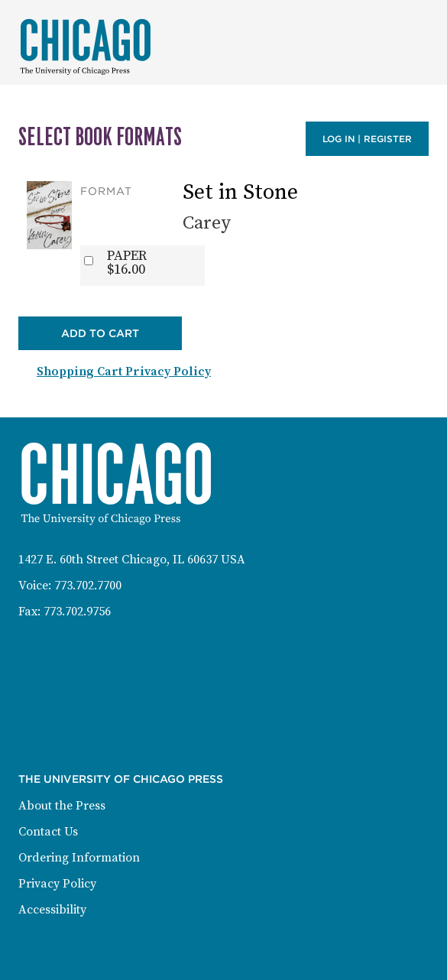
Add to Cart (100, 333)
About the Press (62, 806)
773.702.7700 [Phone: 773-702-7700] (88, 586)
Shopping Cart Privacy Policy (124, 372)
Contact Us (48, 832)
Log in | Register (367, 139)
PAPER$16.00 (127, 263)
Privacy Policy (57, 884)
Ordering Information (79, 858)
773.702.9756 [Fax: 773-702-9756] (77, 612)
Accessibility (52, 910)
